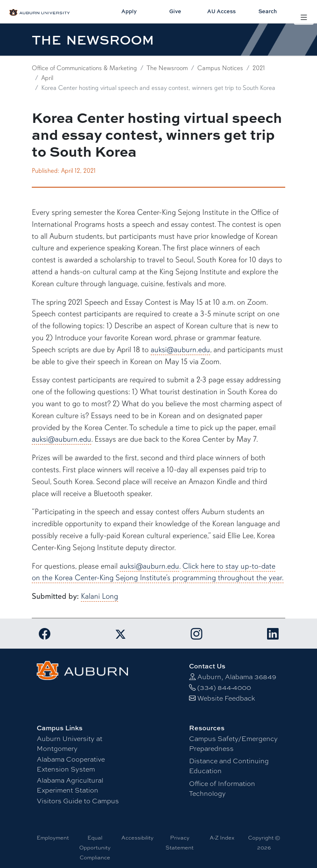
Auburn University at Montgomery (70, 743)
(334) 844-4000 (224, 687)
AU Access (221, 11)
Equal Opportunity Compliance (95, 847)
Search (268, 11)
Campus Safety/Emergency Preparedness (233, 743)
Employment (53, 837)
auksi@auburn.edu (180, 350)
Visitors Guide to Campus (78, 801)
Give (175, 11)
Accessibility (137, 837)
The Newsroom (167, 68)
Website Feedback (226, 698)
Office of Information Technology (222, 788)
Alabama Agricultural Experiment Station (70, 785)
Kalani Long (99, 596)
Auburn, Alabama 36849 (237, 676)
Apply (129, 11)
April (47, 78)
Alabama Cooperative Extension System (71, 764)
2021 (259, 68)
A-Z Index (222, 837)
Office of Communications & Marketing (84, 68)
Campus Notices (220, 68)
